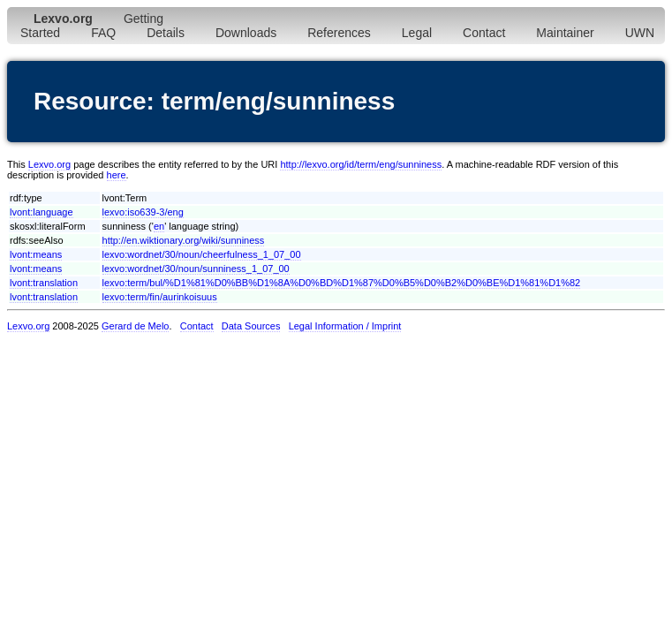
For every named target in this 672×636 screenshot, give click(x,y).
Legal (417, 33)
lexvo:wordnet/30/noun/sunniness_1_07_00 (196, 269)
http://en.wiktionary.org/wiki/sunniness (184, 240)
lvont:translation (44, 283)
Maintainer (565, 33)
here (117, 175)
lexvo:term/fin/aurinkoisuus (160, 297)
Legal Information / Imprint (345, 326)
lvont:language (42, 212)
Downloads (246, 33)
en (159, 226)
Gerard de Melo (135, 326)
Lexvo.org (49, 164)
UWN (640, 33)
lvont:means (36, 254)
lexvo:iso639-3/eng (143, 212)
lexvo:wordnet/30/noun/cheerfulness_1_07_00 (202, 254)
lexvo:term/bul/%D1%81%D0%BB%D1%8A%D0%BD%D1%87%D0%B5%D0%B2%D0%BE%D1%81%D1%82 (342, 283)
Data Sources (251, 326)
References (339, 33)
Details (166, 33)
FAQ (103, 33)
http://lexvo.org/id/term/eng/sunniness (361, 164)
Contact (484, 33)
